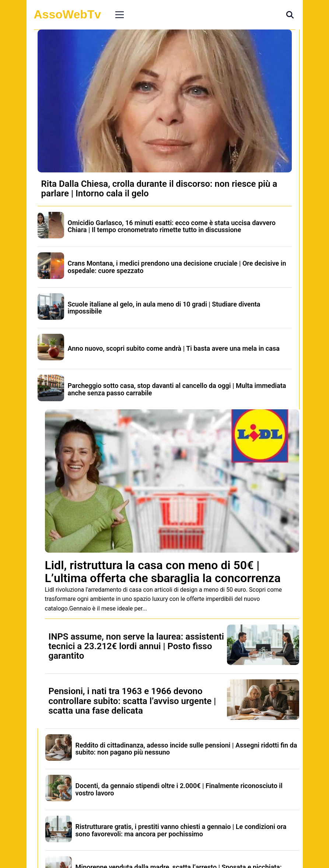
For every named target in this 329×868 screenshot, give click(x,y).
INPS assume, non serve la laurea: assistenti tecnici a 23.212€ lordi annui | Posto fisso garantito (136, 646)
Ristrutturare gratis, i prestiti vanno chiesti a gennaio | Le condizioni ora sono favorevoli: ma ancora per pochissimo (181, 830)
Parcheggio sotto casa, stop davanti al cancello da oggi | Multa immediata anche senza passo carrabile (177, 389)
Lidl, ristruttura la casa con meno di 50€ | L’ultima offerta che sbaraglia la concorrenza (163, 572)
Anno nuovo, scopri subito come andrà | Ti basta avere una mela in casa (174, 348)
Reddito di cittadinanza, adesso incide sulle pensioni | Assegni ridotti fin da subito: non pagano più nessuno (186, 749)
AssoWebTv (68, 14)
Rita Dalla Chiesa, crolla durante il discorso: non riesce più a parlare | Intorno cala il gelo (159, 189)
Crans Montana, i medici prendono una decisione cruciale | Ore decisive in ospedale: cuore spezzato (177, 267)
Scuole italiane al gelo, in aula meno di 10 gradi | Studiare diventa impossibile (164, 308)
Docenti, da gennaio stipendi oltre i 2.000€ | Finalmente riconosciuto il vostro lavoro (179, 789)
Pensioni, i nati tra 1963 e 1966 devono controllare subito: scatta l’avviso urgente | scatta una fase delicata (132, 701)
